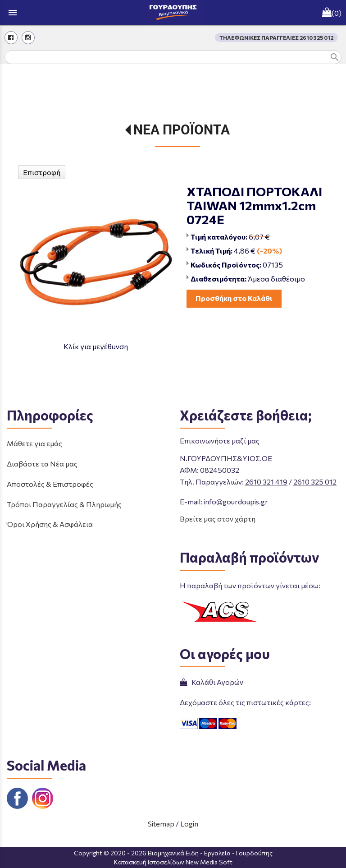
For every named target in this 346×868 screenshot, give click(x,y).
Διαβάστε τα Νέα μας (42, 464)
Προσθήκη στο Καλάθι (234, 298)
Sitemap (161, 824)
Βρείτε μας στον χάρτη (218, 519)
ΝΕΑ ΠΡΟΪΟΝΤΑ (182, 130)
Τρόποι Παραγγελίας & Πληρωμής (64, 504)
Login (189, 824)
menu (13, 13)
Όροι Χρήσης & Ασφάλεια (50, 524)
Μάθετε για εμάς (34, 443)
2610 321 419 (266, 482)
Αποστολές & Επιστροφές (50, 484)
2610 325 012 (315, 482)
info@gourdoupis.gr (236, 501)
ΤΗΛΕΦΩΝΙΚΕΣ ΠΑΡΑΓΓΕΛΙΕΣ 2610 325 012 (276, 37)
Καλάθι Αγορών (212, 682)
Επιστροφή (42, 172)
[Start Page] (173, 13)
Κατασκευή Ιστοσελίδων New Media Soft (173, 862)
